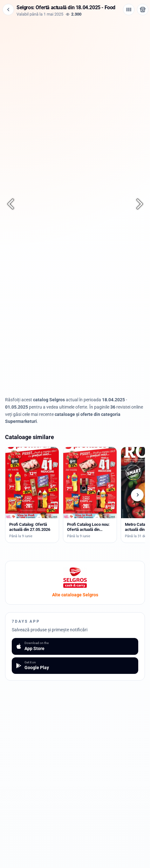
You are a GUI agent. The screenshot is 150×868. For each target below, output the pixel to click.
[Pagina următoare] (136, 204)
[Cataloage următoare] (137, 495)
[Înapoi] (8, 10)
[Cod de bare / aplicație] (129, 10)
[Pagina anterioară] (14, 204)
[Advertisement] (75, 61)
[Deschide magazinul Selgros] (143, 10)
